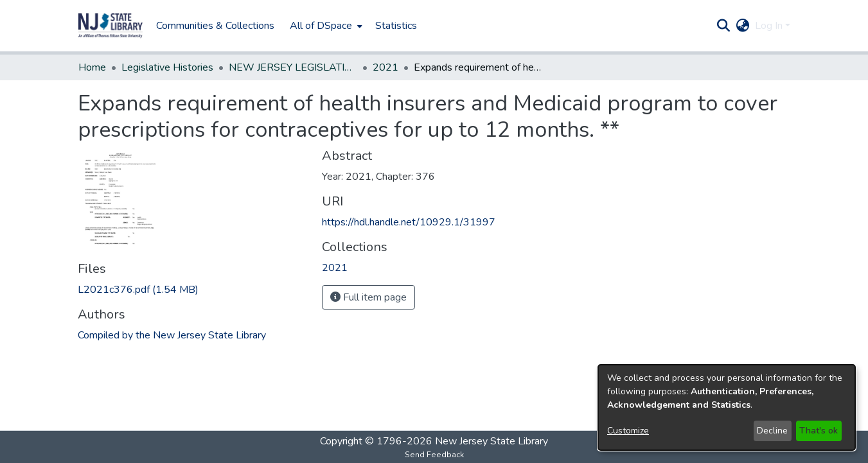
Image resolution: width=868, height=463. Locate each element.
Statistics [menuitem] (396, 26)
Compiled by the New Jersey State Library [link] (172, 335)
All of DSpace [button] (321, 26)
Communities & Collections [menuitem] (215, 26)
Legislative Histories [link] (167, 67)
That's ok (819, 431)
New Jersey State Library (492, 441)
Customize (628, 431)
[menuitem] (325, 26)
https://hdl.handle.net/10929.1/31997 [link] (409, 222)
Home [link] (92, 67)
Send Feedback (434, 455)
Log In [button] (770, 26)
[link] (138, 290)
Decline (772, 431)
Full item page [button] (368, 297)
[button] (111, 26)
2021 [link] (385, 67)
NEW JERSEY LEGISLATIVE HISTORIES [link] (293, 67)
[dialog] (727, 407)
